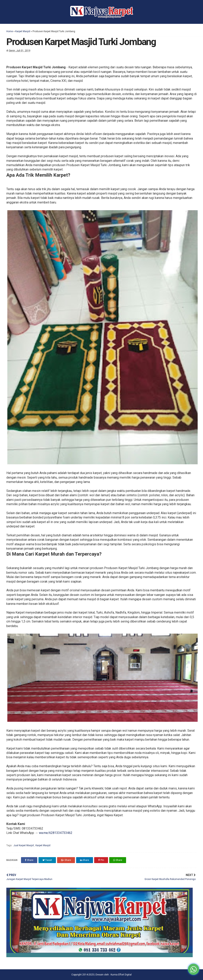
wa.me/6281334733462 (56, 833)
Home (10, 31)
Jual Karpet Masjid (24, 845)
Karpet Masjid (23, 31)
